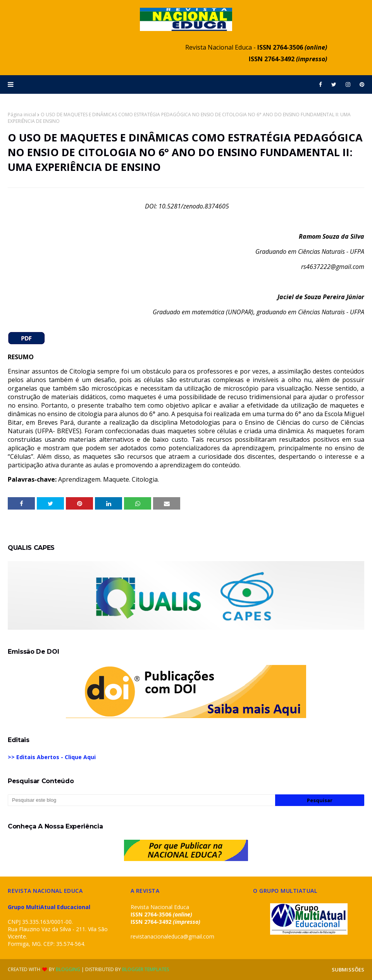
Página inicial (22, 115)
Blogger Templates (146, 969)
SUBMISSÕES (348, 970)
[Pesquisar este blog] (141, 800)
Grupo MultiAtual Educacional (49, 907)
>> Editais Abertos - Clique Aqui (52, 757)
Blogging (68, 969)
